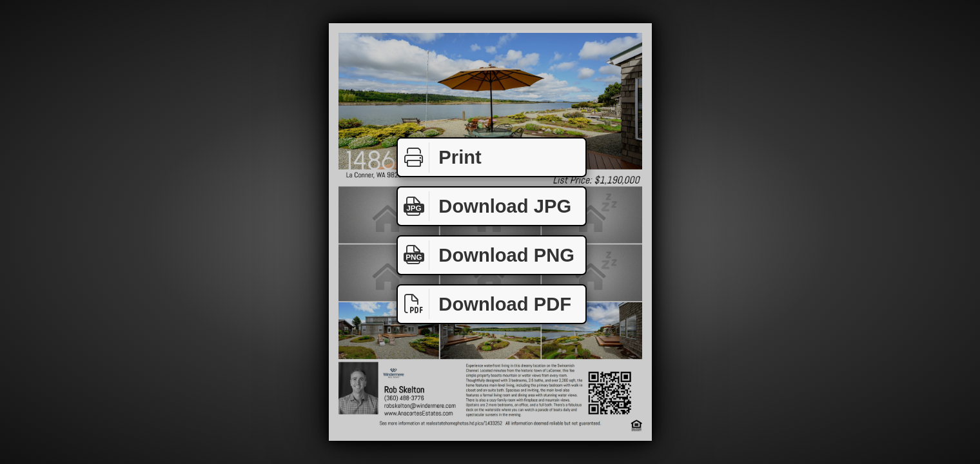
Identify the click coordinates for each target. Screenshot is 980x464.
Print (440, 158)
